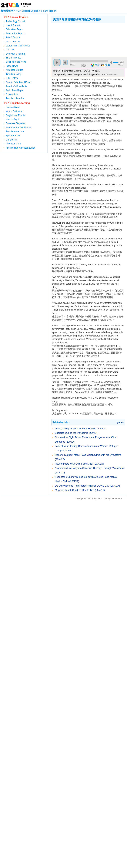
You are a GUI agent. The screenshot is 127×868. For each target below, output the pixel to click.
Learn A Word (13, 107)
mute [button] (112, 62)
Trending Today (14, 74)
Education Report (15, 29)
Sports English (13, 136)
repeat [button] (84, 66)
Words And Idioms (15, 111)
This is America (13, 58)
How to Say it (13, 119)
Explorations (12, 94)
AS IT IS (10, 50)
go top (120, 422)
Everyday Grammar (16, 54)
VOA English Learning (17, 103)
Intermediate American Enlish (21, 148)
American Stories (14, 70)
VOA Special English (27, 11)
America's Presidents (16, 86)
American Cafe (13, 144)
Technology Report (15, 21)
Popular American (15, 131)
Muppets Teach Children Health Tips (75, 490)
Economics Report (15, 33)
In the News (12, 66)
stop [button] (65, 62)
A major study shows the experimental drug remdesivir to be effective (85, 74)
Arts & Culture (13, 37)
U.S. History (12, 78)
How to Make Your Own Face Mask (74, 464)
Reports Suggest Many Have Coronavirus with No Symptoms (88, 455)
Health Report (49, 11)
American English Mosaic (19, 128)
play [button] (57, 62)
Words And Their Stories (18, 46)
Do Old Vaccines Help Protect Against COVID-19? (82, 486)
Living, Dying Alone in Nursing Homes (75, 429)
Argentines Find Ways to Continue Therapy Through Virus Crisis (90, 468)
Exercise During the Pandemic (71, 433)
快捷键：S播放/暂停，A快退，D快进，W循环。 (77, 71)
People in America (15, 98)
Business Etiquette (15, 123)
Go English (11, 140)
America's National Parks (18, 82)
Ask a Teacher (13, 42)
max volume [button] (122, 62)
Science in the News (16, 62)
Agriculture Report (15, 90)
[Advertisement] (70, 39)
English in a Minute (15, 115)
